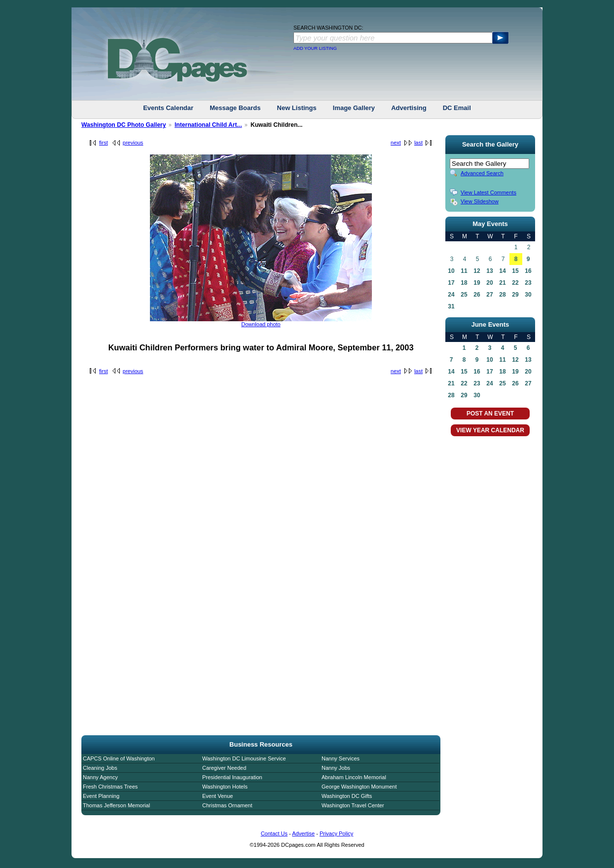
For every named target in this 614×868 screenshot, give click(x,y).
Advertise (303, 833)
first (104, 143)
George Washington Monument (359, 787)
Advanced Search (482, 173)
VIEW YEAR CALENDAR (490, 430)
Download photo (261, 324)
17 (451, 283)
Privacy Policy (336, 833)
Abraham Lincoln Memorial (354, 777)
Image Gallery (354, 108)
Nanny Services (341, 758)
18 (464, 283)
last (418, 143)
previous (133, 143)
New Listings (297, 108)
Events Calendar (168, 108)
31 (451, 306)
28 (502, 295)
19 (477, 283)
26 (477, 295)
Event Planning (101, 796)
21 (502, 283)
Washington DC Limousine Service (244, 758)
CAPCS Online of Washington (119, 758)
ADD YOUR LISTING (315, 48)
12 (477, 271)
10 (451, 271)
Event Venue (217, 796)
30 (528, 295)
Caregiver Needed (224, 768)
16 (528, 271)
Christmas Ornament (227, 805)
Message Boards (235, 108)
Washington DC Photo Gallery (124, 125)
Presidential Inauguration (232, 777)
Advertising (409, 108)
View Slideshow (480, 201)
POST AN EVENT (490, 414)
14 (502, 271)
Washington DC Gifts (347, 796)
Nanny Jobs (336, 768)
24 (451, 295)
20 (489, 283)
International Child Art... (208, 125)
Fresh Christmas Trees (110, 787)
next (396, 143)
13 (489, 271)
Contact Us (274, 833)
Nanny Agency (100, 777)
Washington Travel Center (353, 805)
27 (489, 295)
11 (464, 271)
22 (515, 283)
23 (528, 283)
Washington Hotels (225, 787)
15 (515, 271)
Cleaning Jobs (100, 768)
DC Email (457, 108)
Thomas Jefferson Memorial (116, 805)
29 (515, 295)
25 (464, 295)
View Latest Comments (488, 192)
